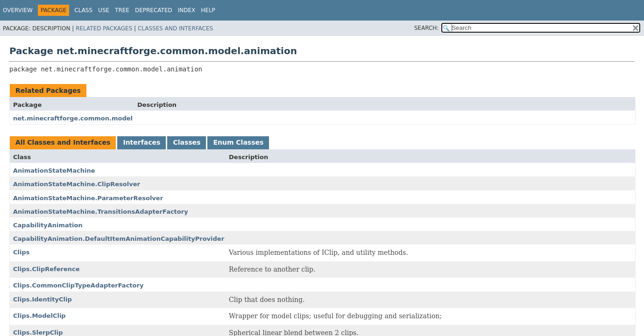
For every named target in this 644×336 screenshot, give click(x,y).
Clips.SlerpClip (38, 332)
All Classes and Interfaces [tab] (63, 142)
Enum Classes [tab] (238, 142)
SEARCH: (427, 28)
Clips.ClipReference (46, 269)
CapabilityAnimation (48, 225)
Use (104, 10)
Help (208, 10)
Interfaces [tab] (142, 142)
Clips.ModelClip (39, 316)
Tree (122, 10)
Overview (18, 10)
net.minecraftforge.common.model (73, 118)
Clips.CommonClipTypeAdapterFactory (78, 285)
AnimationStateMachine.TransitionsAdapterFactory (101, 212)
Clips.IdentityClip (42, 299)
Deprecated (154, 10)
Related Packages (104, 28)
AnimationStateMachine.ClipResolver (77, 184)
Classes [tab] (187, 142)
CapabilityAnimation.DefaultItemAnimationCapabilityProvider (119, 239)
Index (187, 10)
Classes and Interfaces (175, 28)
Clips (21, 252)
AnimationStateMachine (54, 171)
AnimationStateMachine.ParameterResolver (88, 198)
